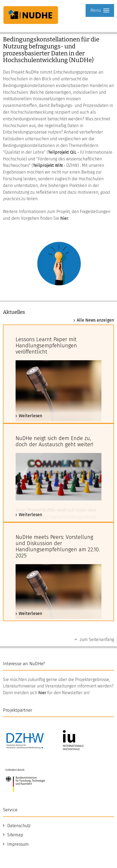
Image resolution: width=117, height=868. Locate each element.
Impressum (18, 844)
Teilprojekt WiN (48, 165)
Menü (100, 10)
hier (64, 218)
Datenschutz (19, 826)
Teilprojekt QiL (62, 152)
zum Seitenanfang (97, 640)
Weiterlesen (30, 416)
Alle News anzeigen (95, 320)
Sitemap (15, 835)
